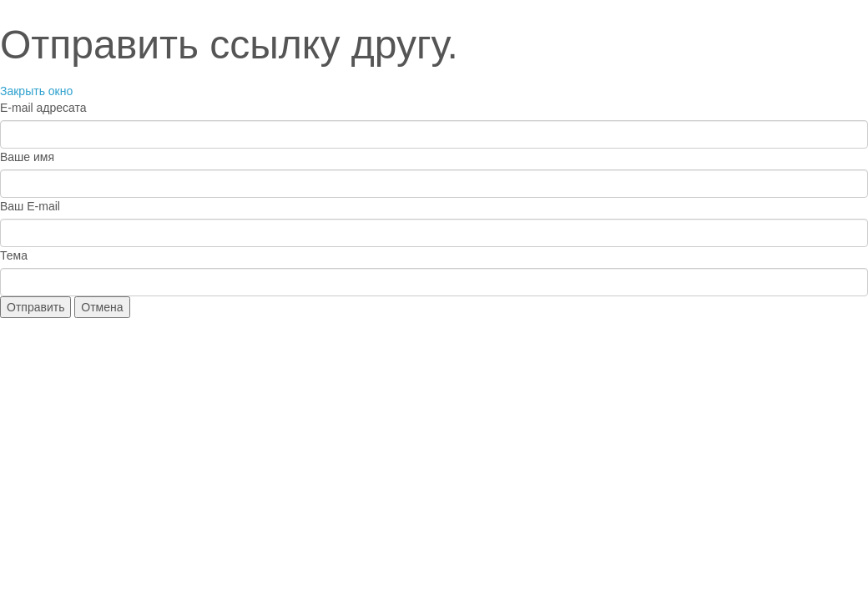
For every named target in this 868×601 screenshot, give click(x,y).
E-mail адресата (43, 108)
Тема (14, 255)
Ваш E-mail (30, 206)
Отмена (102, 307)
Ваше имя (27, 157)
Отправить (35, 307)
